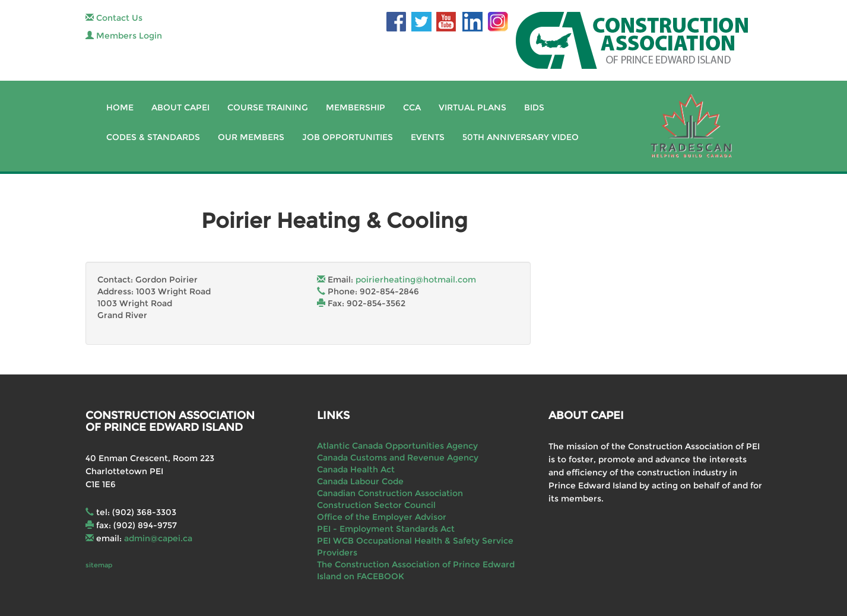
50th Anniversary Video (521, 137)
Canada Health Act (356, 469)
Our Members (251, 137)
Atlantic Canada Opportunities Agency (397, 446)
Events (428, 137)
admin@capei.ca (158, 538)
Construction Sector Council (376, 505)
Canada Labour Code (360, 481)
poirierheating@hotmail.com (416, 280)
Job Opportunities (348, 137)
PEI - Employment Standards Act (386, 529)
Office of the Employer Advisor (382, 517)
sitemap (99, 565)
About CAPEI (180, 107)
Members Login (124, 36)
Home (120, 107)
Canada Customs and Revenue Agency (398, 458)
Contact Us (114, 18)
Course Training (268, 107)
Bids (534, 107)
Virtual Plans (472, 107)
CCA (412, 107)
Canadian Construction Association (390, 493)
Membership (356, 107)
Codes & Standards (153, 137)
